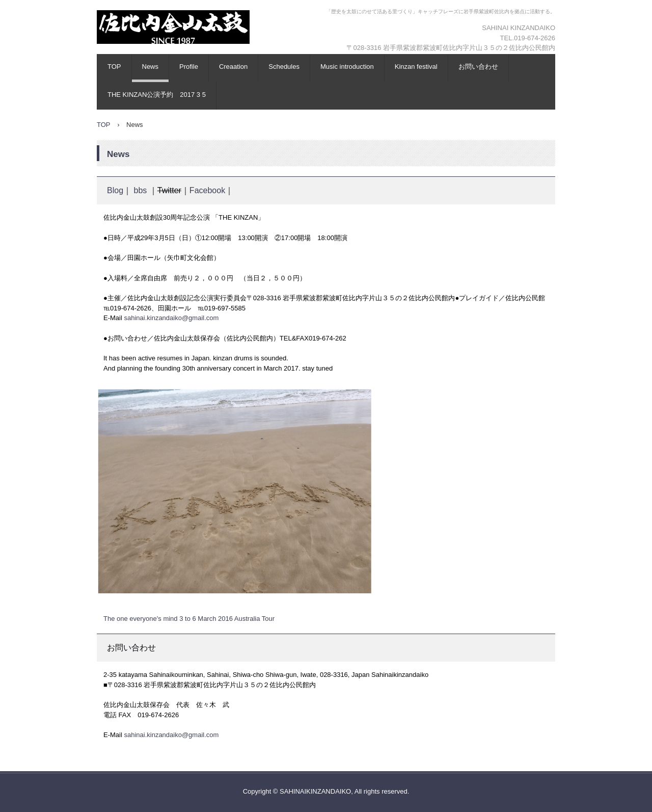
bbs (140, 190)
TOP (114, 67)
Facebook (207, 190)
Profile (189, 67)
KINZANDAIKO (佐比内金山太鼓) (196, 54)
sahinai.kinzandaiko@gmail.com (171, 318)
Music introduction (347, 67)
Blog (115, 190)
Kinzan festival (416, 67)
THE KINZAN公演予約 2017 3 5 (157, 95)
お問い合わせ (478, 67)
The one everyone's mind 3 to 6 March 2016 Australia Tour (189, 619)
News (151, 67)
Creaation (233, 67)
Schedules (284, 67)
